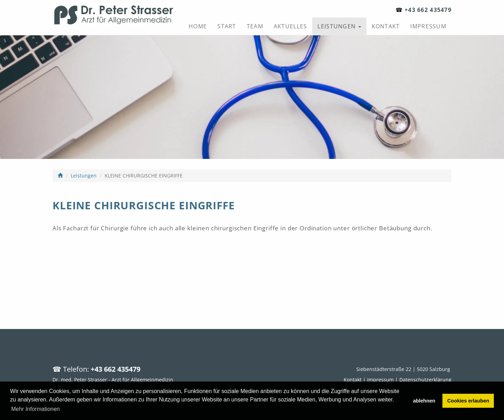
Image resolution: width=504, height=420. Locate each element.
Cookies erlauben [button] (468, 401)
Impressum (428, 26)
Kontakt (386, 26)
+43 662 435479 (428, 10)
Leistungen (339, 26)
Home (198, 26)
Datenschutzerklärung (425, 380)
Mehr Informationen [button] (36, 409)
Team (255, 26)
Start (227, 26)
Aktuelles (290, 26)
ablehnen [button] (424, 401)
